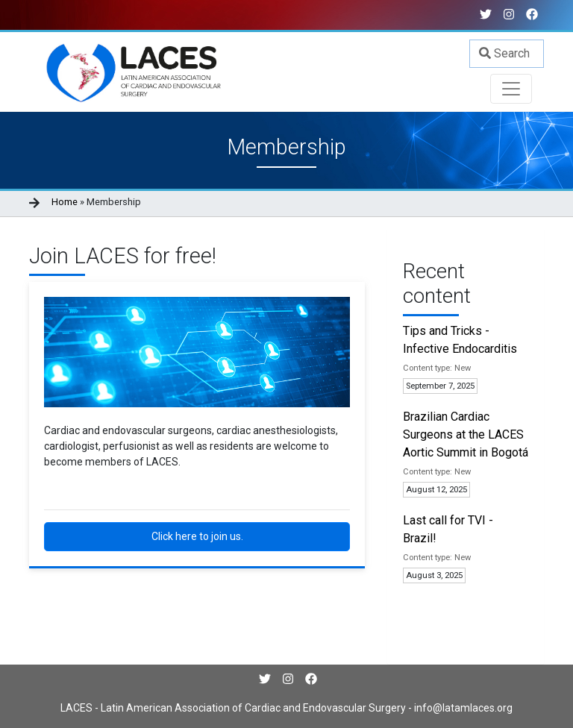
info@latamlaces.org (462, 708)
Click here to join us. (197, 536)
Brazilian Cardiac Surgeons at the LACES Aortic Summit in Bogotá (466, 434)
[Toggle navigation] (511, 89)
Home (65, 202)
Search (504, 53)
